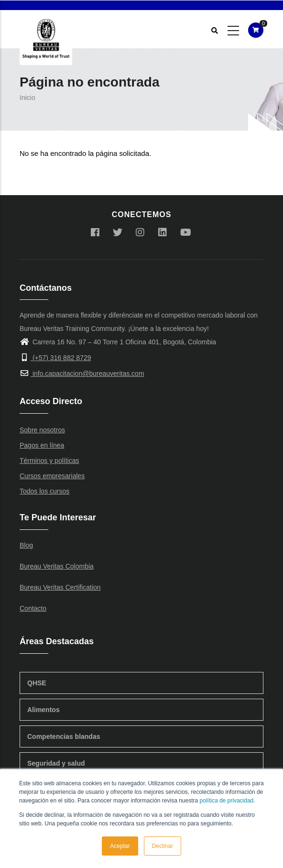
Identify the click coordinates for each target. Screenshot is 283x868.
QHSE (37, 683)
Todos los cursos (44, 491)
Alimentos (44, 710)
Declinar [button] (163, 846)
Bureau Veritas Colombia (57, 566)
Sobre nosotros (42, 430)
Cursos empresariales (52, 476)
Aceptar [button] (120, 846)
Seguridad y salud (56, 763)
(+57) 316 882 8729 (55, 358)
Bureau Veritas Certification (60, 587)
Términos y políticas (49, 461)
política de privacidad (227, 801)
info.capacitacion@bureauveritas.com (82, 374)
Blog (26, 545)
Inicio (27, 98)
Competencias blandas (64, 736)
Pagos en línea (42, 445)
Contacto (33, 608)
